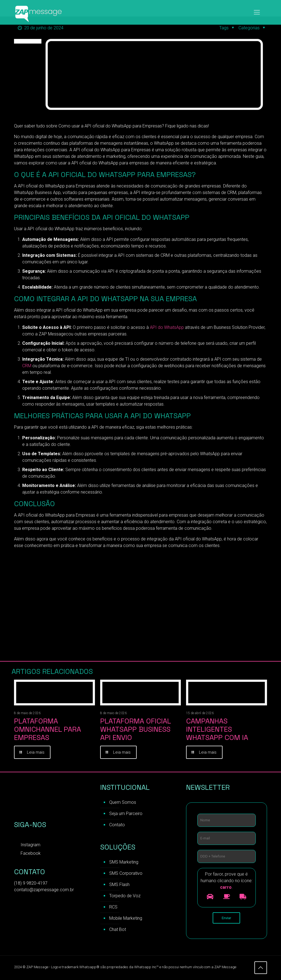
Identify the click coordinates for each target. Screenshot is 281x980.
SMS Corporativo (126, 874)
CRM (27, 366)
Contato (117, 825)
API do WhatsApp (167, 327)
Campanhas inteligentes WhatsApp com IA (217, 729)
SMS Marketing (124, 863)
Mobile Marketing (126, 919)
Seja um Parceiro (126, 814)
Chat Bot (118, 930)
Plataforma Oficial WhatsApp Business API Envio (135, 729)
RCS (113, 908)
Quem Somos (123, 803)
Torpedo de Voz (125, 896)
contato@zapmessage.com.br (44, 890)
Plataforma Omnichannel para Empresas (47, 729)
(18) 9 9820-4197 (31, 884)
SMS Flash (119, 885)
